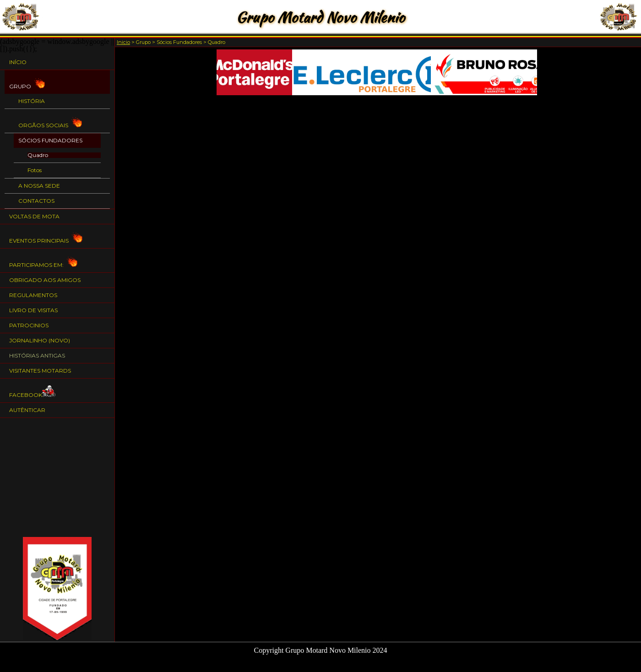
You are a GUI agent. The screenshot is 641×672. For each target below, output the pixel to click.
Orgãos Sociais (50, 121)
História (32, 101)
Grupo (27, 82)
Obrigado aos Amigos (45, 280)
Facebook (33, 391)
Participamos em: (43, 261)
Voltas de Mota (34, 216)
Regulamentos (33, 295)
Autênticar (27, 410)
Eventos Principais (46, 236)
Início (18, 62)
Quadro (38, 155)
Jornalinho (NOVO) (40, 340)
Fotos (35, 170)
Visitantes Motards (40, 371)
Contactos (36, 201)
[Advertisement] (57, 477)
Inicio (123, 42)
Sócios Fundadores (50, 140)
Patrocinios (29, 325)
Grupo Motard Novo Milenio (320, 17)
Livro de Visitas (33, 310)
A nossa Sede (39, 186)
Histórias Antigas (37, 355)
